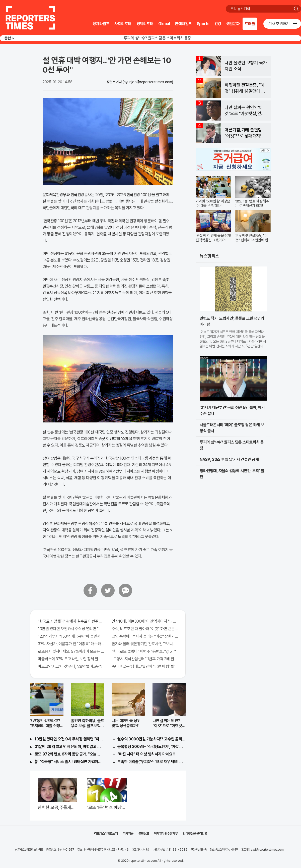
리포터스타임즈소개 (106, 833)
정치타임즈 (101, 24)
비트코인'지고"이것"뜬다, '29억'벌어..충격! (70, 666)
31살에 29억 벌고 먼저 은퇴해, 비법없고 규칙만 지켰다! (69, 747)
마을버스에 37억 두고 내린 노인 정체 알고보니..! (71, 659)
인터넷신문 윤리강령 (195, 833)
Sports (203, 24)
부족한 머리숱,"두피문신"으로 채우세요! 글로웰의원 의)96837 (152, 762)
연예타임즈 (183, 24)
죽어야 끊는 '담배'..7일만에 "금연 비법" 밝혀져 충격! (145, 666)
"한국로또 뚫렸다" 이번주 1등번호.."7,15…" (144, 651)
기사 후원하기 (279, 24)
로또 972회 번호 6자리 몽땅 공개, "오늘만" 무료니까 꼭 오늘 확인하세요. (69, 754)
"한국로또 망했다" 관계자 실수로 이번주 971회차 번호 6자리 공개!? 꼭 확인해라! (71, 621)
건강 (218, 24)
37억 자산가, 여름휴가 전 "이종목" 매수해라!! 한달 (71, 644)
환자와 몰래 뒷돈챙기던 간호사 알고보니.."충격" (145, 644)
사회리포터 (123, 24)
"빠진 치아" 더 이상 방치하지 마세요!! (146, 754)
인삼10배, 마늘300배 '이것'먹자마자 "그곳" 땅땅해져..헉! (145, 621)
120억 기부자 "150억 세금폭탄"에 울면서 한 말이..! (71, 636)
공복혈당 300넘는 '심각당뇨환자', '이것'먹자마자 (152, 747)
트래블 (250, 24)
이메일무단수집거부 (166, 833)
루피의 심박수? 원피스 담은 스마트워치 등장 (158, 38)
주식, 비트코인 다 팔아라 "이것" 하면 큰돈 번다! (145, 629)
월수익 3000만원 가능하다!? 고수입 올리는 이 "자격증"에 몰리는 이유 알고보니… (152, 739)
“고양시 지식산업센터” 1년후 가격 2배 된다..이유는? (145, 659)
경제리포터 (145, 24)
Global (164, 24)
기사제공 (128, 833)
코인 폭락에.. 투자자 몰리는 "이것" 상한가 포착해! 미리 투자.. (145, 636)
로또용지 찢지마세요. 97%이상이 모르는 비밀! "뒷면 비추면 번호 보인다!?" (71, 651)
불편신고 (144, 833)
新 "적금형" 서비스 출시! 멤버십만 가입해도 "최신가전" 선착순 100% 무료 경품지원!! (69, 762)
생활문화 (233, 24)
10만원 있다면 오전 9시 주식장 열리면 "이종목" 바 (71, 629)
